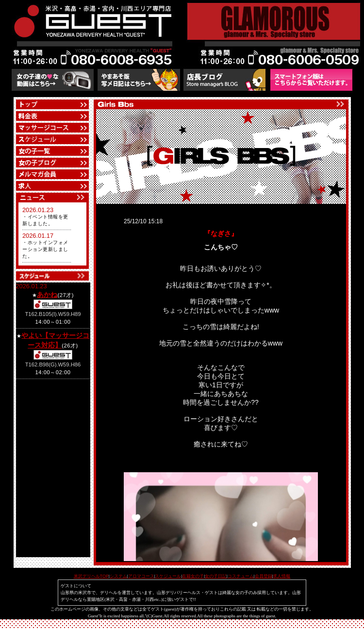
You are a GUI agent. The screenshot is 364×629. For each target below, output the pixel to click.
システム (118, 576)
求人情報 (281, 576)
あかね (47, 295)
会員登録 (264, 576)
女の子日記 (216, 576)
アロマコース (141, 576)
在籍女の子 (193, 576)
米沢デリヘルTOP (91, 576)
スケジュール (168, 576)
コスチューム (241, 576)
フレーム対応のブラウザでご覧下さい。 (52, 234)
